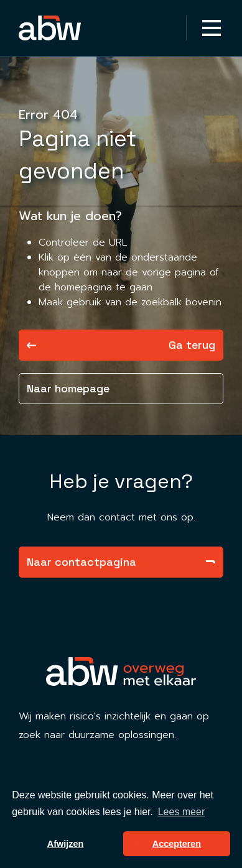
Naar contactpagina (121, 562)
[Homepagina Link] (70, 28)
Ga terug (121, 345)
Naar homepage (68, 388)
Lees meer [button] (182, 812)
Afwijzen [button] (65, 844)
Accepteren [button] (177, 844)
